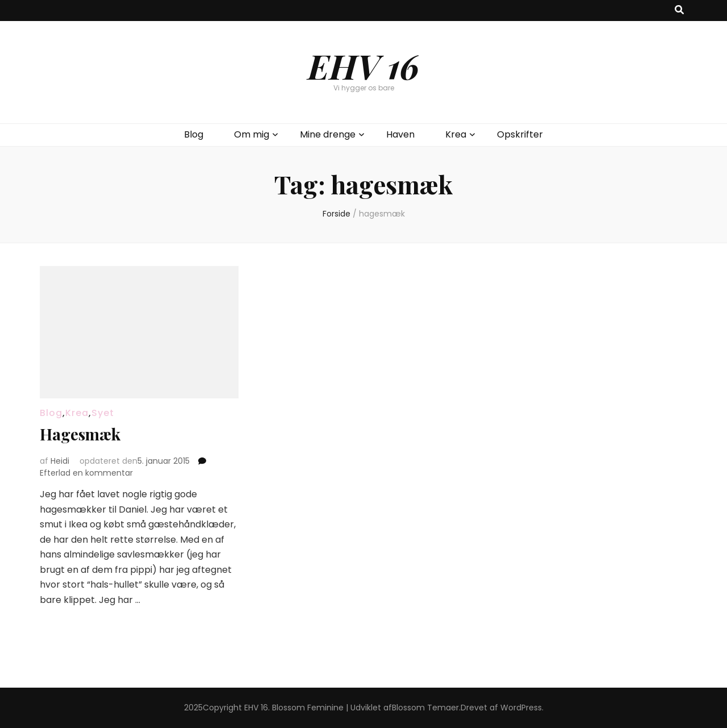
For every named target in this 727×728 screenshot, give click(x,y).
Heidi (60, 461)
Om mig (252, 134)
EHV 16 (363, 65)
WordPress (521, 708)
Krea (456, 134)
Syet (103, 413)
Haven (400, 134)
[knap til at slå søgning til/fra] (679, 11)
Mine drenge (328, 134)
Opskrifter (520, 134)
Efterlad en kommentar (86, 473)
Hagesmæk (80, 434)
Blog (194, 134)
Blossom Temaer (425, 708)
